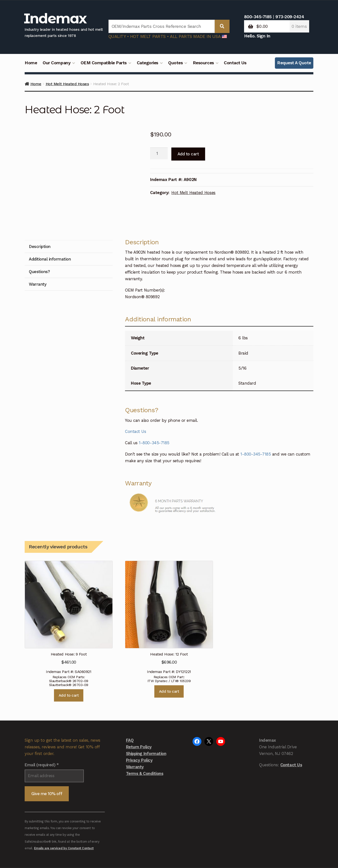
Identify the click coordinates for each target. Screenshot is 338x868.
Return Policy (139, 712)
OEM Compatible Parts (104, 63)
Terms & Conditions (145, 738)
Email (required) (42, 730)
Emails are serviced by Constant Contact (64, 813)
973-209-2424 (290, 17)
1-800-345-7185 (154, 408)
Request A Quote (294, 63)
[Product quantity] (159, 153)
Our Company (57, 63)
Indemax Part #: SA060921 (69, 582)
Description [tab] (40, 212)
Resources (203, 63)
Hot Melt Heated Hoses (67, 84)
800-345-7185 (258, 17)
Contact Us (235, 63)
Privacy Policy (139, 725)
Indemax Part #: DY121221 (169, 582)
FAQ (130, 705)
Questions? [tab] (39, 237)
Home (31, 63)
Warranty (135, 732)
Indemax (55, 18)
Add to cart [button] (69, 660)
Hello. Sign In (257, 36)
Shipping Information (146, 719)
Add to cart (188, 154)
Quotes (175, 63)
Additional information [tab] (50, 224)
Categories (148, 63)
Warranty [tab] (38, 249)
